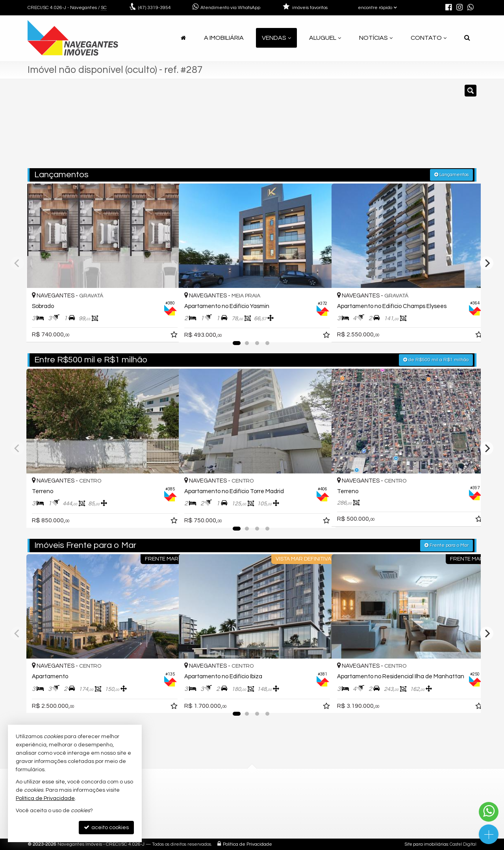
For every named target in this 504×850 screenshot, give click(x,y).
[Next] (487, 263)
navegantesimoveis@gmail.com (232, 814)
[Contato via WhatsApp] (489, 812)
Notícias (376, 38)
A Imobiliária (224, 38)
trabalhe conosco (212, 823)
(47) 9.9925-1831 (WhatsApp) (226, 804)
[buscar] (384, 127)
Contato (429, 38)
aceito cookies (106, 827)
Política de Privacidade (247, 844)
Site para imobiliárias (426, 844)
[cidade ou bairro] (324, 127)
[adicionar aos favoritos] (164, 328)
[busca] (467, 38)
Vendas (276, 38)
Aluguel (325, 38)
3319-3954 (155, 8)
